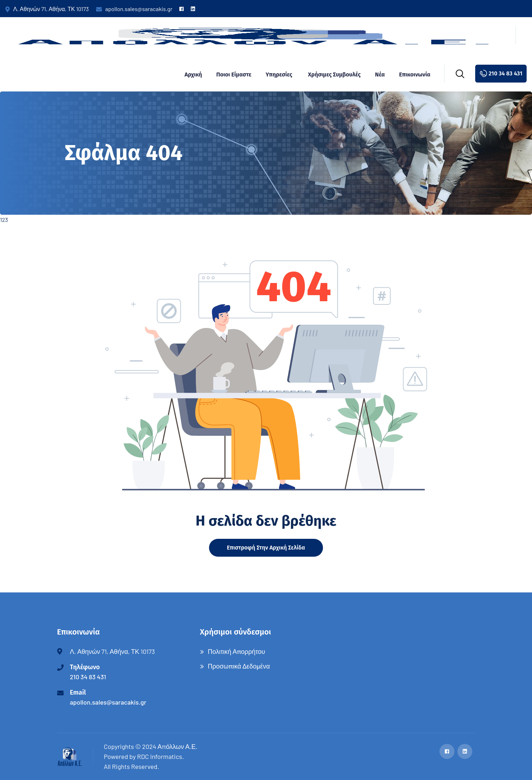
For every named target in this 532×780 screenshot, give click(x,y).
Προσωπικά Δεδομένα (239, 666)
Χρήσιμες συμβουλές (334, 74)
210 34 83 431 (88, 677)
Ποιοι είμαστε (234, 74)
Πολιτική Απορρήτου (237, 651)
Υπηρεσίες (279, 74)
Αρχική (193, 74)
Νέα (380, 74)
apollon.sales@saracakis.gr (134, 9)
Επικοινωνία (415, 74)
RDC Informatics (160, 756)
